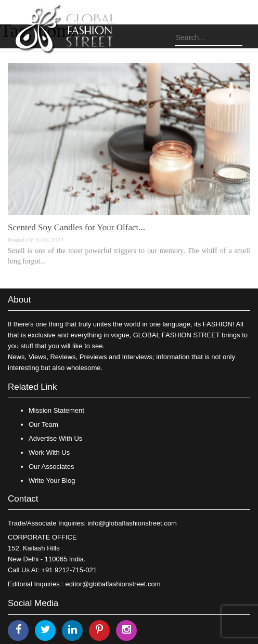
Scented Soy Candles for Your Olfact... (76, 227)
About (19, 300)
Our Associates (51, 466)
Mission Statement (56, 410)
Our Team (43, 424)
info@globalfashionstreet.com (132, 523)
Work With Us (49, 452)
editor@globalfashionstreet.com (113, 584)
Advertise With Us (55, 438)
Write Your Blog (52, 481)
